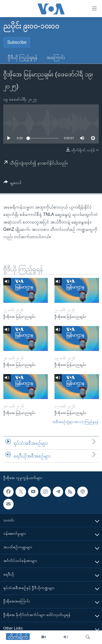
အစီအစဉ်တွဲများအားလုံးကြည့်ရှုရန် (76, 422)
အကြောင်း (56, 57)
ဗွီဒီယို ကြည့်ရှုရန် (23, 57)
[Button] (12, 184)
